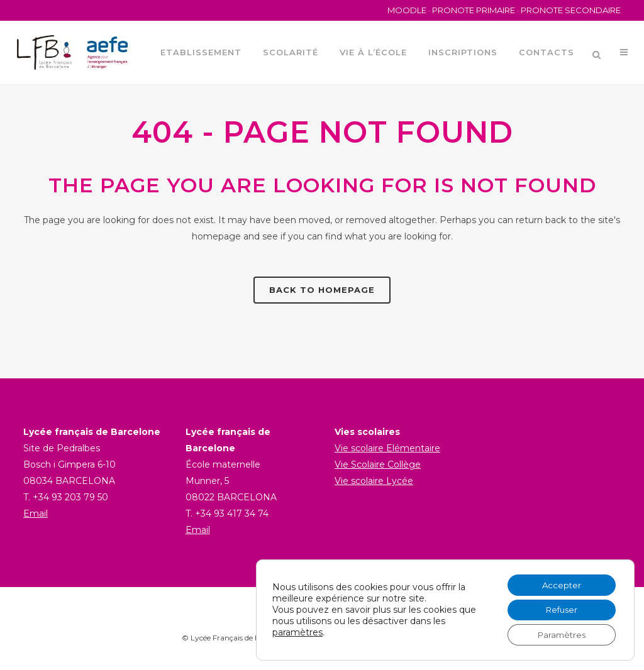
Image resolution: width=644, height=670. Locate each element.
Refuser (558, 608)
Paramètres (558, 634)
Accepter (558, 581)
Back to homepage (322, 290)
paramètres (297, 630)
